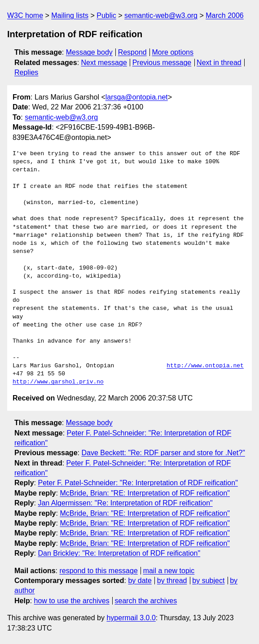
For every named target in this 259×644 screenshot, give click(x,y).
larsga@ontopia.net (137, 97)
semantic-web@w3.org (161, 15)
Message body (89, 52)
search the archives (146, 601)
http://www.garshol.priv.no (58, 382)
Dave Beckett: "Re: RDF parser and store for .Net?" (163, 453)
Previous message (162, 63)
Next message (104, 63)
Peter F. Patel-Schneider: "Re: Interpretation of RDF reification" (138, 483)
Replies (26, 72)
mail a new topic (169, 571)
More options (173, 52)
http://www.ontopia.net (205, 366)
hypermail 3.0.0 (131, 618)
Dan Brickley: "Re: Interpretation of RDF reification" (119, 553)
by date (140, 581)
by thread (172, 581)
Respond (132, 52)
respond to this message (98, 571)
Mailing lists (70, 15)
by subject (208, 581)
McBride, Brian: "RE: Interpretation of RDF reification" (145, 493)
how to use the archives (72, 601)
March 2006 (225, 15)
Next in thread (219, 63)
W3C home (25, 15)
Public (106, 15)
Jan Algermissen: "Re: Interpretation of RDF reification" (125, 503)
